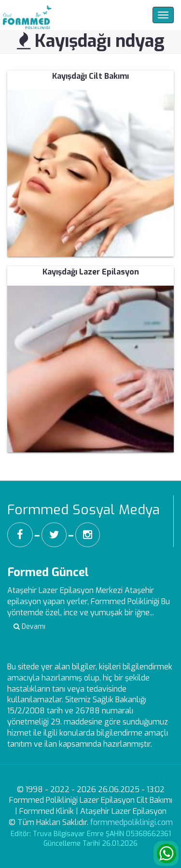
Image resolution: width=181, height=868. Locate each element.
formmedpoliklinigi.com (132, 822)
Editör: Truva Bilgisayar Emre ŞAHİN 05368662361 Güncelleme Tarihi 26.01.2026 (91, 839)
